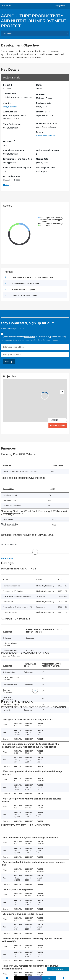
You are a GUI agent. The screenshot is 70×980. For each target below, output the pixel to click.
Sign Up (9, 362)
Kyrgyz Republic (10, 107)
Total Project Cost (13, 124)
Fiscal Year (9, 141)
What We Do (6, 5)
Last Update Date (12, 176)
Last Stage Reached (46, 168)
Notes (6, 185)
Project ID (8, 85)
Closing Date (42, 159)
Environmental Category (48, 150)
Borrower (41, 94)
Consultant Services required (17, 168)
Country (7, 103)
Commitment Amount (14, 150)
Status (39, 85)
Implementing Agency (47, 123)
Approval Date (10, 112)
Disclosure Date (44, 103)
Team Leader (10, 94)
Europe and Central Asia (46, 136)
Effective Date (43, 112)
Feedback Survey (58, 969)
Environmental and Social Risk (17, 159)
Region (39, 132)
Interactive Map (58, 426)
